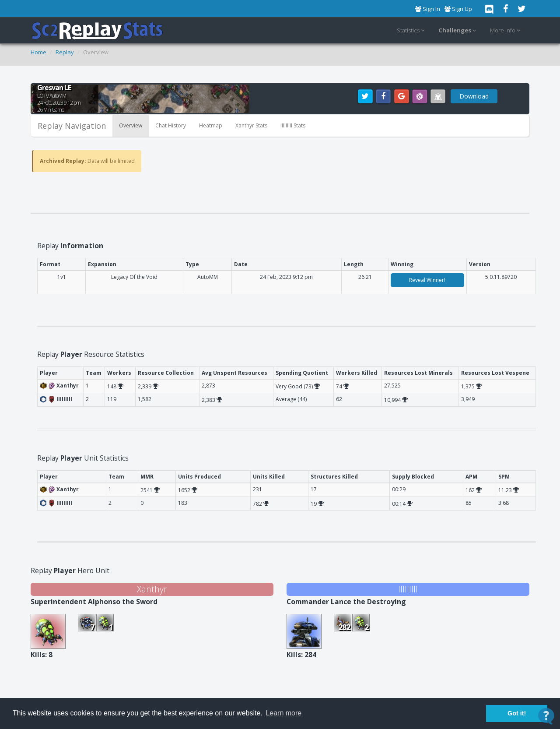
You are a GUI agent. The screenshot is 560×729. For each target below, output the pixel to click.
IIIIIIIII (408, 589)
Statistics (412, 31)
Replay (65, 52)
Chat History (171, 125)
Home (38, 52)
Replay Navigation (72, 126)
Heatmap (211, 125)
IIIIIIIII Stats (293, 125)
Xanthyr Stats (251, 125)
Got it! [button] (517, 713)
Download (474, 96)
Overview (131, 125)
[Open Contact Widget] (546, 716)
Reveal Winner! (427, 280)
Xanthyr (152, 589)
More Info (506, 31)
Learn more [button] (283, 713)
